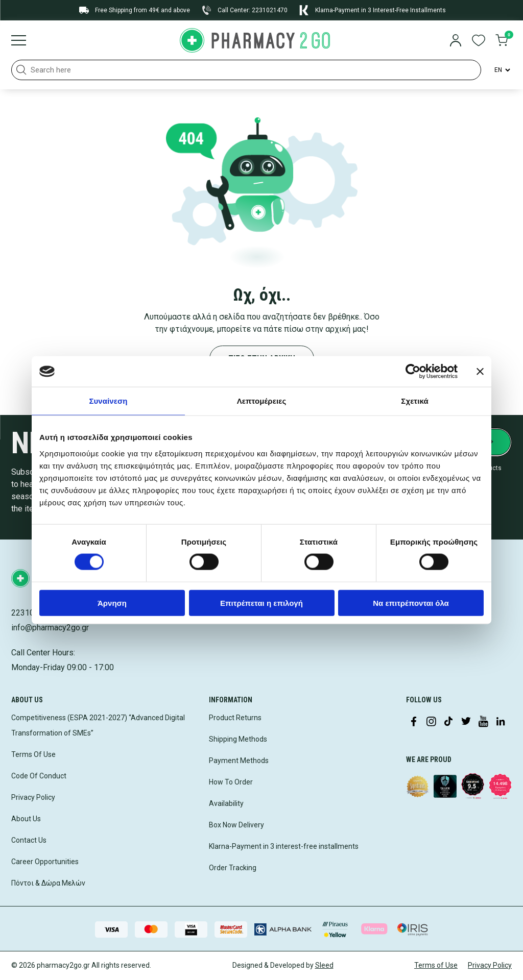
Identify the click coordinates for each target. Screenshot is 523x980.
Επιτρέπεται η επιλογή (261, 603)
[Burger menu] (19, 41)
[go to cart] (502, 41)
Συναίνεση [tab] (108, 401)
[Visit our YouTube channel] (483, 722)
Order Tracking (233, 868)
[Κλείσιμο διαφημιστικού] (480, 372)
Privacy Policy (33, 797)
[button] (21, 70)
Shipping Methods (238, 739)
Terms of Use (436, 965)
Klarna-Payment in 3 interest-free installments (284, 846)
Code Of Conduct (39, 776)
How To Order (231, 782)
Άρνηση (112, 603)
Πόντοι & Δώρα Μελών (48, 883)
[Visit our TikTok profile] (448, 722)
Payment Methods (239, 761)
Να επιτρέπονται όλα (411, 603)
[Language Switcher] (502, 70)
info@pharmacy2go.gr (50, 628)
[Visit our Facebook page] (414, 722)
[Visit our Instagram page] (431, 722)
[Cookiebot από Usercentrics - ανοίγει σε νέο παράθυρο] (413, 372)
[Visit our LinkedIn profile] (501, 722)
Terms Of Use (33, 754)
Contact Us (29, 840)
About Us (26, 819)
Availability (226, 803)
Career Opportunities (45, 862)
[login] (456, 41)
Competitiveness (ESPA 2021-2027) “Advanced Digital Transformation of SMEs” (98, 725)
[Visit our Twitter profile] (466, 722)
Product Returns (235, 718)
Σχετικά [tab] (414, 401)
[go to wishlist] (479, 41)
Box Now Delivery (236, 825)
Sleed (324, 965)
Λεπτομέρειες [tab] (262, 401)
